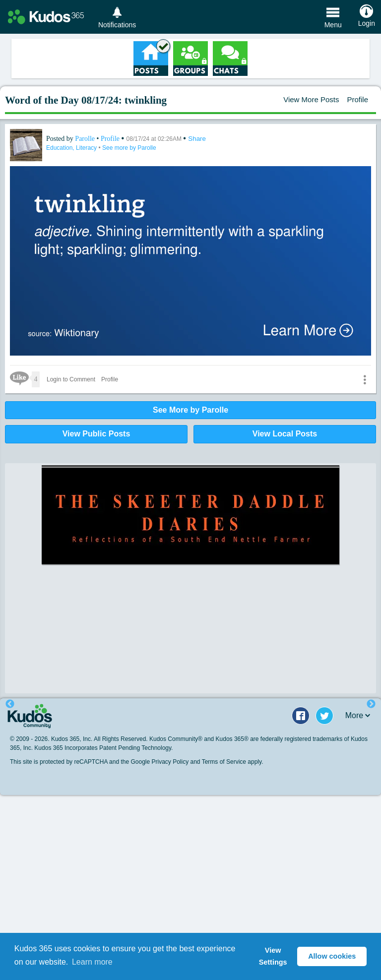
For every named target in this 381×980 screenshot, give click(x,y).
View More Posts (311, 99)
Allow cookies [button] (332, 956)
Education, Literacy (72, 148)
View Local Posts (285, 434)
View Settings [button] (273, 956)
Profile (357, 99)
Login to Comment (71, 379)
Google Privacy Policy (159, 762)
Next (371, 704)
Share (197, 139)
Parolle (86, 139)
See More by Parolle (190, 410)
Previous (10, 704)
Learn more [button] (92, 962)
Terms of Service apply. (233, 762)
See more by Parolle (129, 148)
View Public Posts (96, 434)
